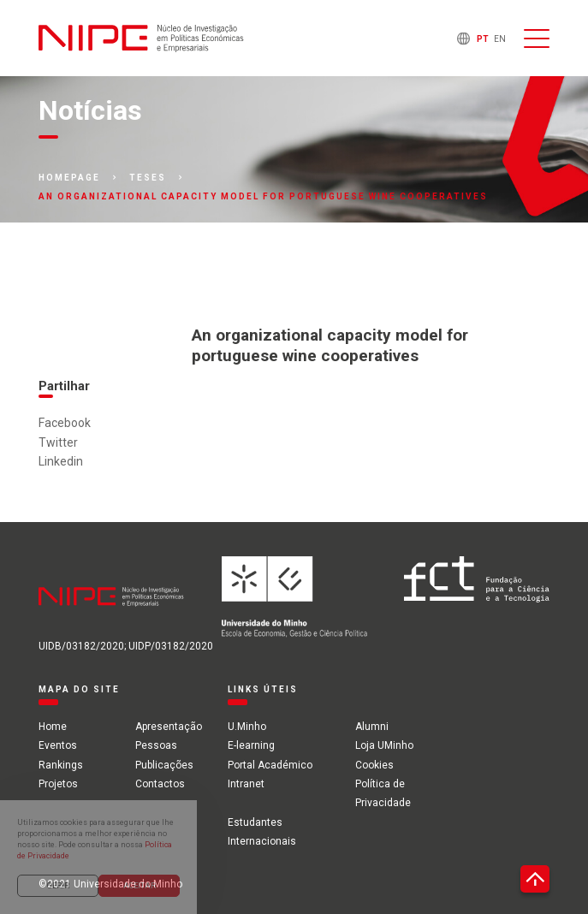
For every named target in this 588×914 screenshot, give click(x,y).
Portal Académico (270, 765)
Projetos (58, 784)
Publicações (164, 765)
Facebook (65, 423)
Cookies (374, 765)
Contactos (160, 784)
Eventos (58, 745)
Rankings (61, 765)
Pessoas (156, 745)
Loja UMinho (384, 745)
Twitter (58, 442)
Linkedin (61, 461)
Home (53, 727)
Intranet (246, 784)
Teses (148, 178)
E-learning (251, 745)
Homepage (69, 178)
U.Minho (247, 727)
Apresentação (169, 727)
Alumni (372, 727)
